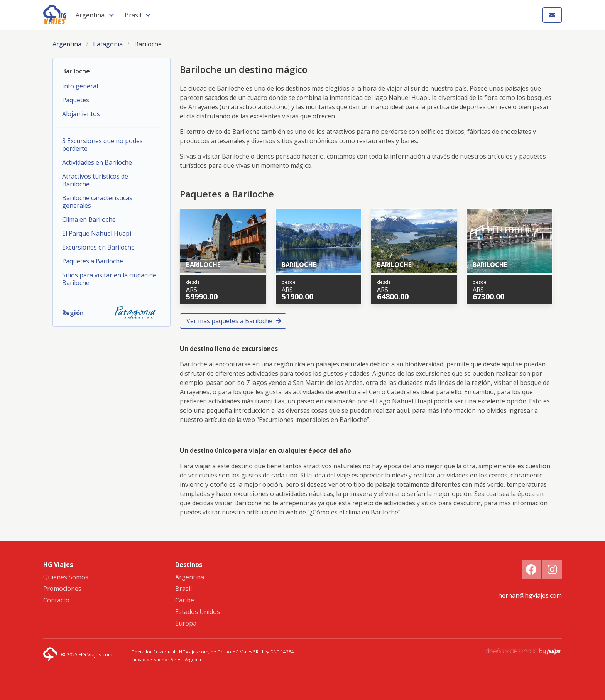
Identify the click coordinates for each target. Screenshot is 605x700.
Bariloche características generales (97, 202)
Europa (186, 623)
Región (112, 313)
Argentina (90, 15)
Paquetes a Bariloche (93, 261)
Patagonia (108, 44)
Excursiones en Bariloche (98, 247)
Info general (80, 86)
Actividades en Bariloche (97, 162)
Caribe (185, 600)
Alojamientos (81, 114)
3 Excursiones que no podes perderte (102, 145)
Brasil (133, 15)
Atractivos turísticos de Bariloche (95, 180)
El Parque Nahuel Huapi (97, 233)
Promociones (62, 589)
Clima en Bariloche (89, 219)
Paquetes (76, 100)
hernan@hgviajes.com (530, 595)
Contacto (56, 600)
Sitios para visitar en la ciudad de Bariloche (109, 279)
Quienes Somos (66, 577)
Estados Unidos (198, 612)
